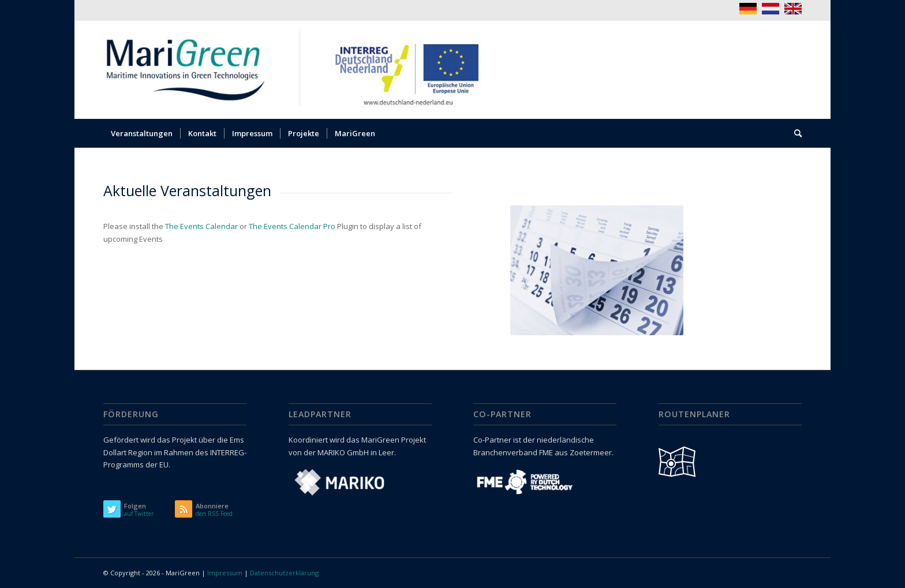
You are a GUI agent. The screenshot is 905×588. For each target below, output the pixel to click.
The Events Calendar (201, 226)
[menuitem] (142, 133)
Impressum (225, 573)
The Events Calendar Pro (292, 226)
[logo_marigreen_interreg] (300, 70)
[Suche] (794, 133)
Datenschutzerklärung (284, 573)
